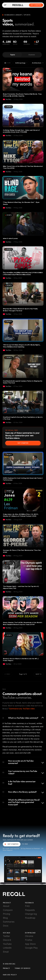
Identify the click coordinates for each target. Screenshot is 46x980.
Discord (7, 940)
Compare (8, 910)
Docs (6, 926)
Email (6, 952)
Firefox (29, 940)
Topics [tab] (13, 55)
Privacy (6, 968)
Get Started (36, 5)
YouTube (7, 944)
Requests (30, 910)
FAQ (27, 906)
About (6, 906)
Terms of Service (23, 968)
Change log (31, 914)
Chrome (29, 936)
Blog (5, 918)
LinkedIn (7, 948)
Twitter (6, 936)
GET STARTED (12, 844)
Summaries (9, 922)
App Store (30, 944)
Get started (23, 443)
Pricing (7, 914)
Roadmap (30, 918)
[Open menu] (5, 5)
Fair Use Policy (10, 975)
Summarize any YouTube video (22, 709)
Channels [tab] (32, 55)
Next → (39, 674)
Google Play (31, 948)
